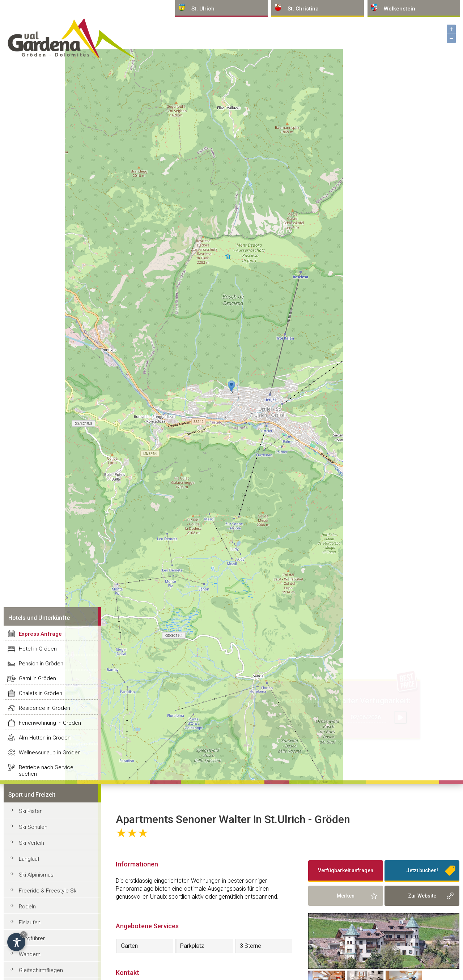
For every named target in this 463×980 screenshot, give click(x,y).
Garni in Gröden (37, 678)
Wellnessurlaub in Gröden (50, 753)
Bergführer (32, 938)
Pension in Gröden (41, 664)
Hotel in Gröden (38, 649)
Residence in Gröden (44, 708)
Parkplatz (192, 946)
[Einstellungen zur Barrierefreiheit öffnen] (16, 942)
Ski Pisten (31, 811)
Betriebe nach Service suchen (46, 771)
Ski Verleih (31, 843)
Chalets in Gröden (41, 693)
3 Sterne (250, 946)
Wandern (30, 954)
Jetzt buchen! (422, 870)
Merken (346, 896)
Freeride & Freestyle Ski (48, 891)
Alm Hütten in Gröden (45, 738)
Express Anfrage (40, 634)
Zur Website (422, 896)
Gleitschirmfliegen (41, 970)
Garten (129, 946)
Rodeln (27, 907)
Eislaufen (30, 923)
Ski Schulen (33, 827)
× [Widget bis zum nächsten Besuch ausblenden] (24, 934)
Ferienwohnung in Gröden (50, 723)
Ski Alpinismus (36, 875)
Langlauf (29, 859)
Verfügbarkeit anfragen (346, 870)
